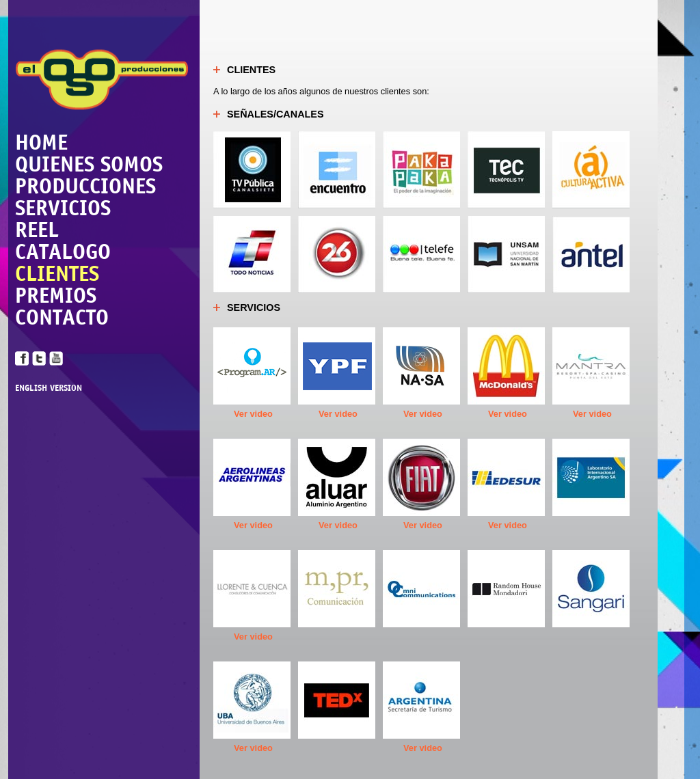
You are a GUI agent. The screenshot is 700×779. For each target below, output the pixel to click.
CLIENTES (57, 273)
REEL (37, 230)
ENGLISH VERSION (49, 388)
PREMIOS (56, 295)
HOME (41, 142)
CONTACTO (62, 317)
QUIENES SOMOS (89, 164)
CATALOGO (63, 251)
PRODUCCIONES (85, 186)
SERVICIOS (63, 208)
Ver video (253, 414)
